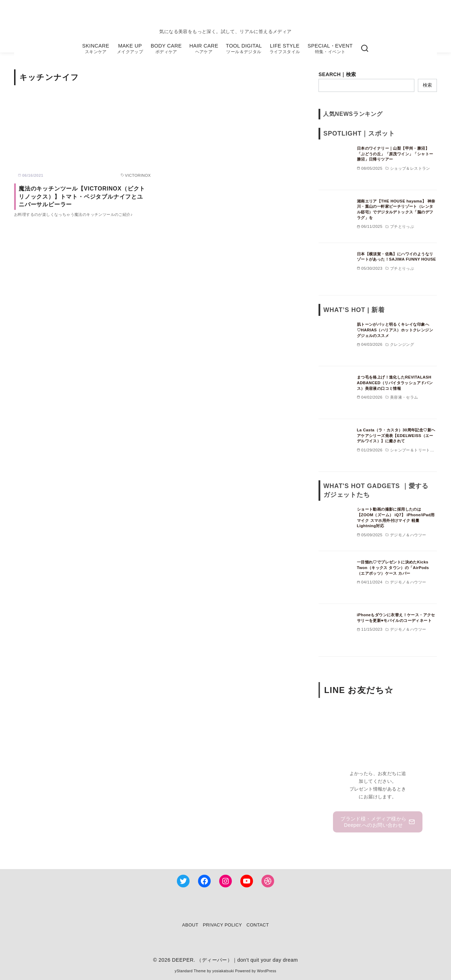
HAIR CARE (204, 49)
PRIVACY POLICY (223, 925)
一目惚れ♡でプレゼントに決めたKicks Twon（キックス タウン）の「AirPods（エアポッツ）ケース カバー (393, 567)
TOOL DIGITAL (244, 49)
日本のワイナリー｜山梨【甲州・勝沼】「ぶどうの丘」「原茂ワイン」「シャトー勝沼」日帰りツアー (395, 154)
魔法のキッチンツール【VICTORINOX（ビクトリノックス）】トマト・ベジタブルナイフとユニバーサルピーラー (82, 196)
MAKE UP (130, 49)
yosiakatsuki (223, 971)
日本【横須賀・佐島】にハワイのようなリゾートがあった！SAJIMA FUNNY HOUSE (397, 257)
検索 (427, 85)
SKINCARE (96, 49)
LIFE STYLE (285, 49)
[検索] (365, 49)
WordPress (267, 971)
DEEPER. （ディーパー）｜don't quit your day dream (235, 960)
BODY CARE (166, 49)
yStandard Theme (190, 971)
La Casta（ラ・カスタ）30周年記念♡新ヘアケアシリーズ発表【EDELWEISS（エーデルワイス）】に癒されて (396, 435)
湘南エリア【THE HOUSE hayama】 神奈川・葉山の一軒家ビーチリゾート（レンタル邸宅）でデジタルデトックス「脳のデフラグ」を (396, 209)
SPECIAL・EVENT (330, 49)
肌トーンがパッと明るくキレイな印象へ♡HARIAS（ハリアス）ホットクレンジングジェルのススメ (395, 330)
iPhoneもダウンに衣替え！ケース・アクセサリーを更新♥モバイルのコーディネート (396, 618)
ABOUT (190, 925)
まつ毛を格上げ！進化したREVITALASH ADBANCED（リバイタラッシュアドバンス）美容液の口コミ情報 (395, 383)
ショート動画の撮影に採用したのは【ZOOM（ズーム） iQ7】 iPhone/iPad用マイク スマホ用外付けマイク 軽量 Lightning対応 (396, 517)
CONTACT (258, 925)
